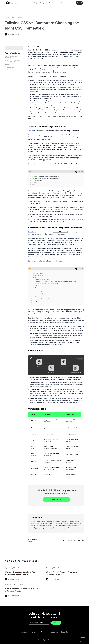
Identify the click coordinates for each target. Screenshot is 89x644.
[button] (14, 57)
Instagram (54, 632)
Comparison (69, 3)
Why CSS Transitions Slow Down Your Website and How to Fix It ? (20, 573)
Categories (43, 3)
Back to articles (14, 48)
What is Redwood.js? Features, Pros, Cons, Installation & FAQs (22, 590)
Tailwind (31, 131)
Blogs (36, 3)
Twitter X (34, 632)
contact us (49, 640)
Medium (24, 632)
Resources (53, 3)
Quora (44, 632)
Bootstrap (32, 232)
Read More (56, 499)
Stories (61, 3)
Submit (56, 623)
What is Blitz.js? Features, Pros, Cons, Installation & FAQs (62, 573)
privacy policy (41, 640)
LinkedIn (65, 632)
